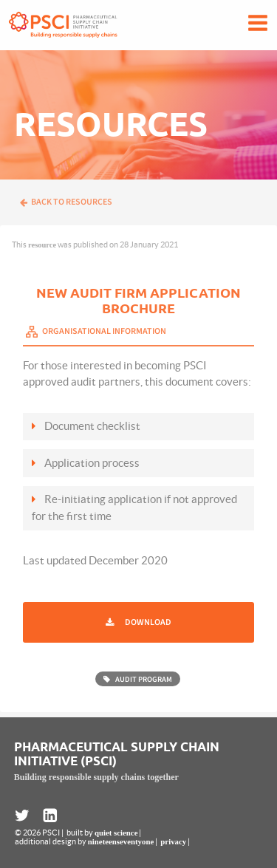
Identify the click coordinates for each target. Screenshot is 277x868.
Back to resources (66, 202)
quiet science (116, 833)
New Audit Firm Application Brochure (138, 300)
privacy (173, 841)
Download (148, 622)
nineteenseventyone (121, 841)
